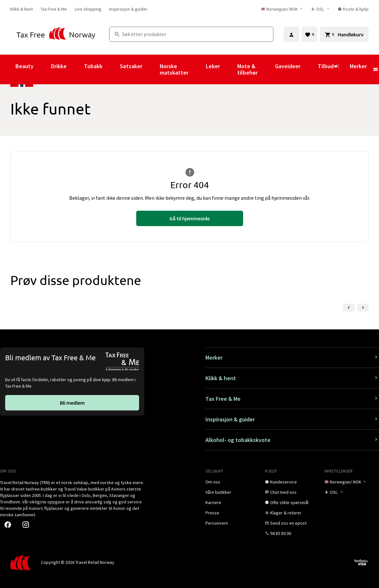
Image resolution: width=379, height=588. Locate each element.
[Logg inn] (291, 34)
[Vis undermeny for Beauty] (42, 69)
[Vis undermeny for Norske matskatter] (197, 69)
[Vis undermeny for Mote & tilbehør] (266, 69)
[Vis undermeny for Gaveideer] (309, 69)
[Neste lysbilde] (363, 308)
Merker (358, 66)
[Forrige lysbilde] (349, 308)
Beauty (24, 66)
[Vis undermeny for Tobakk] (111, 69)
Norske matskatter (174, 69)
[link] (22, 9)
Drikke (59, 66)
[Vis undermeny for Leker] (229, 69)
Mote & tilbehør (247, 69)
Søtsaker (131, 66)
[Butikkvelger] (321, 9)
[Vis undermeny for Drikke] (75, 69)
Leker (213, 66)
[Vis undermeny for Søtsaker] (151, 69)
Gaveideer (288, 66)
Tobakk (93, 66)
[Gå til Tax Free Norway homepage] (56, 34)
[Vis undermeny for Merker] (375, 69)
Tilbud (329, 69)
